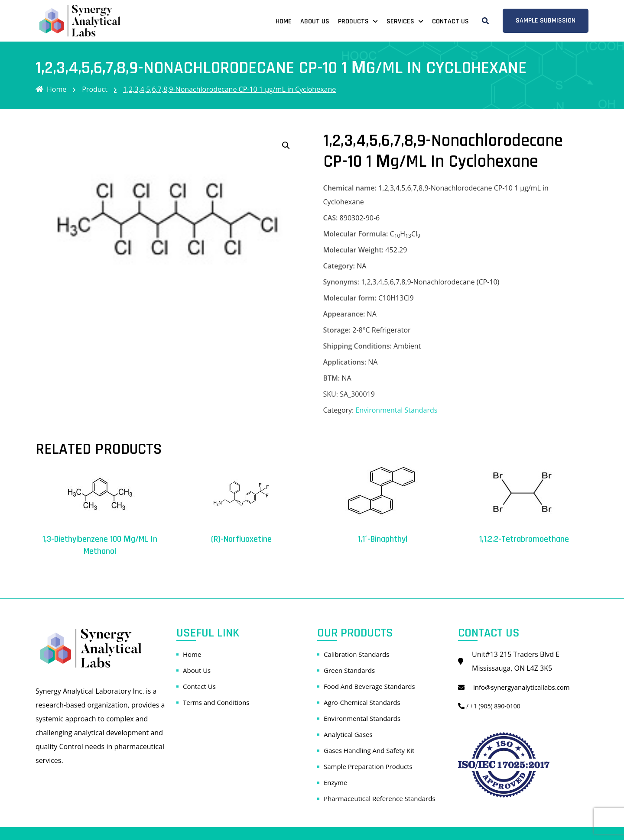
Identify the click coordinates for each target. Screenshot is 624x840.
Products (353, 21)
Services (400, 21)
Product (95, 89)
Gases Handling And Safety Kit (369, 750)
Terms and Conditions (216, 702)
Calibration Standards (356, 654)
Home (284, 21)
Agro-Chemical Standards (362, 702)
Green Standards (349, 670)
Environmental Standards (396, 410)
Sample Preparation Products (368, 766)
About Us (315, 21)
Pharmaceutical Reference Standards (380, 798)
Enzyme (335, 782)
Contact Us (450, 21)
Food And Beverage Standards (369, 686)
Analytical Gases (348, 734)
